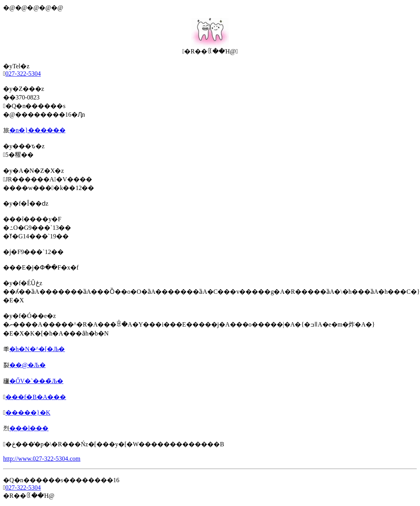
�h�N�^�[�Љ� (37, 349)
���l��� (29, 428)
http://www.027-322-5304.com (42, 459)
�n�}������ (37, 130)
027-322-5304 (23, 74)
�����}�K (28, 413)
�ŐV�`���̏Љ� (36, 381)
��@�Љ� (28, 365)
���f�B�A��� (36, 397)
